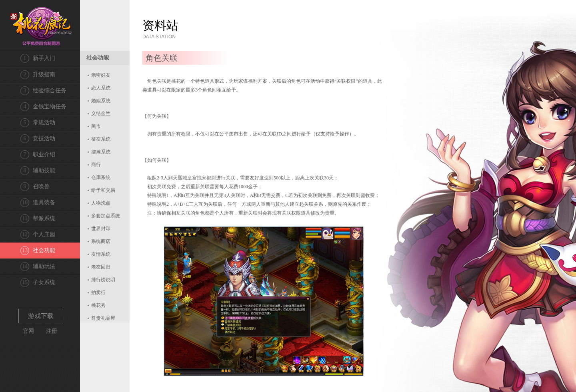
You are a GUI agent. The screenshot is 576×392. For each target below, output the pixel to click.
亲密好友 (101, 75)
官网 (28, 331)
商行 (96, 165)
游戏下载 (41, 316)
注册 (52, 331)
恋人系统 (101, 88)
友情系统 (101, 254)
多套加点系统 (106, 216)
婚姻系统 (101, 101)
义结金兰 (101, 113)
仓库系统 (101, 177)
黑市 (96, 126)
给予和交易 (103, 190)
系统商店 (101, 241)
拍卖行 (98, 293)
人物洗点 (101, 203)
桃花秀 (98, 305)
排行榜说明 (103, 280)
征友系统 (101, 139)
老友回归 (101, 267)
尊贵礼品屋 (103, 318)
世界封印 (101, 229)
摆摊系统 (101, 152)
